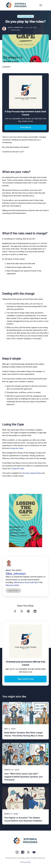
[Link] (16, 611)
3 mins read (16, 30)
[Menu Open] (41, 5)
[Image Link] (4, 29)
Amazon (26, 473)
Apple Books (36, 473)
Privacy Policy (25, 862)
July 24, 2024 (31, 27)
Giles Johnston (15, 27)
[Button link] (26, 16)
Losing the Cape (16, 448)
